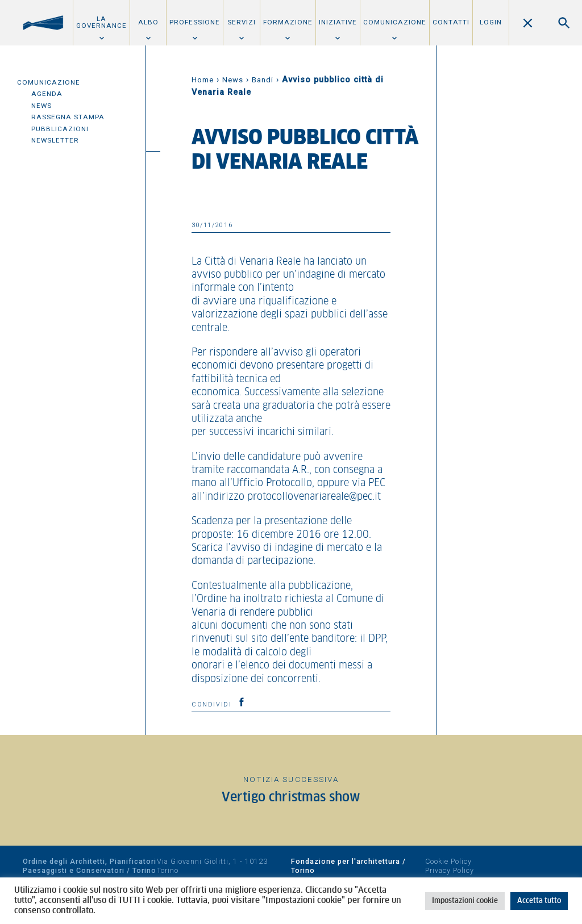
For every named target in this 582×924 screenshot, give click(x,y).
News (41, 106)
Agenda (47, 94)
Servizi (242, 22)
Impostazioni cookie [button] (465, 901)
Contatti (451, 22)
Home (203, 80)
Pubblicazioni (60, 129)
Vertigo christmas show (291, 798)
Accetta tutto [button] (539, 901)
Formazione (288, 22)
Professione (195, 22)
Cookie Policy (448, 861)
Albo (148, 22)
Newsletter (55, 140)
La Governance (101, 22)
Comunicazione (395, 22)
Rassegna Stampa (68, 117)
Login (491, 22)
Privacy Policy (450, 870)
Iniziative (338, 22)
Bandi (263, 80)
